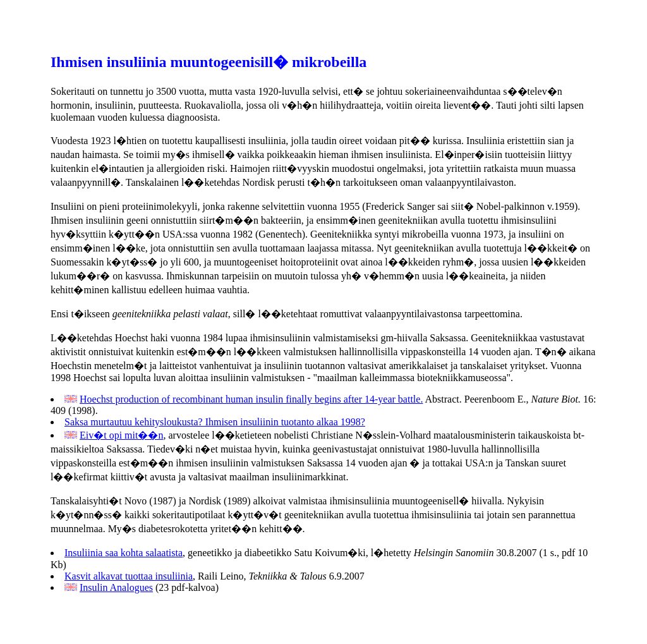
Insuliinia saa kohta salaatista (124, 553)
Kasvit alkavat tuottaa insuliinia (129, 576)
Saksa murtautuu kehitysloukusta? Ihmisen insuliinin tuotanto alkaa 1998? (215, 422)
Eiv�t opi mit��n (121, 435)
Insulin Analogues (116, 587)
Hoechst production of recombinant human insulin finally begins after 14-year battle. (251, 399)
